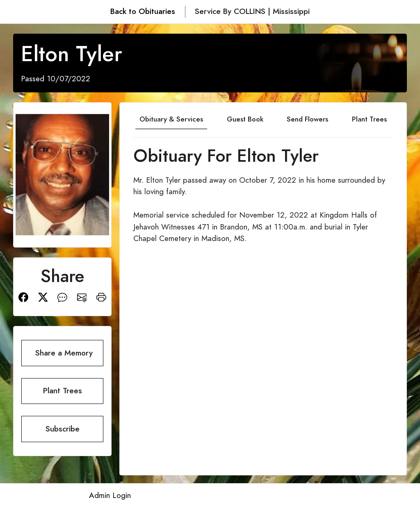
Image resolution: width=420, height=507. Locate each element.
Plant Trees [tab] (369, 119)
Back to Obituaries (143, 11)
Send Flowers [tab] (307, 119)
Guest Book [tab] (245, 119)
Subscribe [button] (63, 429)
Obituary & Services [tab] (171, 119)
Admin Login (110, 495)
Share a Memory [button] (64, 353)
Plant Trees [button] (63, 391)
